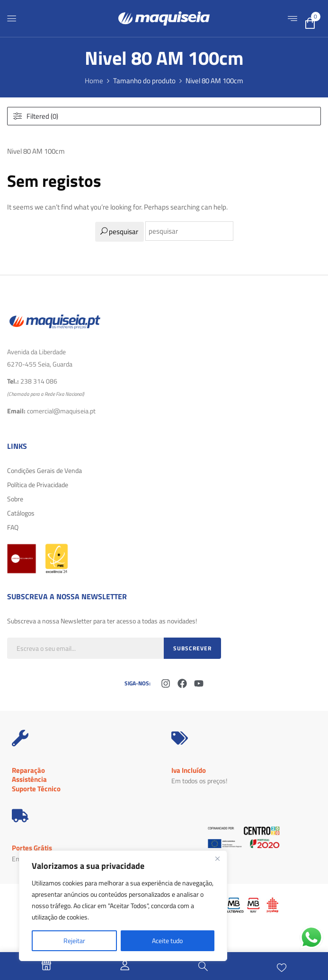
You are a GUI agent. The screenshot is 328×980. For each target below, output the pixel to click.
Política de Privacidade (38, 485)
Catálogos (21, 513)
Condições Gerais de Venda (44, 470)
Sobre (15, 499)
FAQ (13, 527)
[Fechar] (217, 858)
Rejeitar (74, 941)
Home (94, 81)
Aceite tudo (167, 941)
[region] (123, 906)
